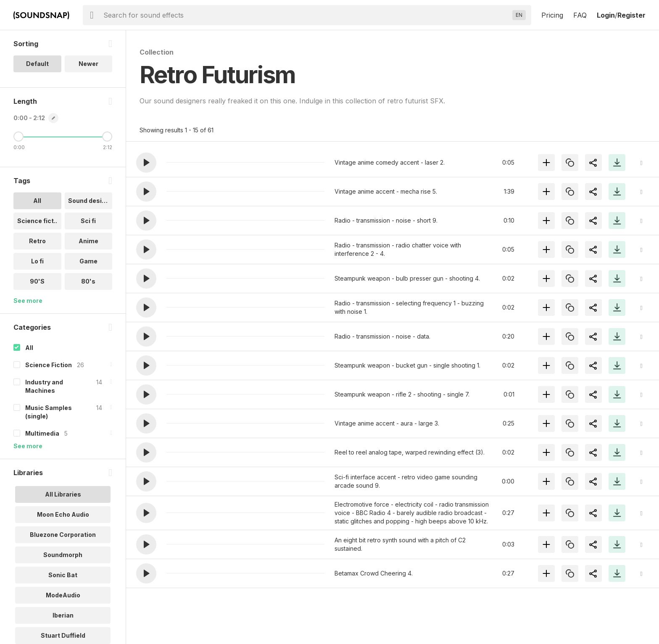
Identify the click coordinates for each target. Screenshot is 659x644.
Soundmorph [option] (63, 555)
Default (37, 64)
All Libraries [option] (63, 494)
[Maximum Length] (107, 137)
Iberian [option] (63, 615)
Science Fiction (49, 365)
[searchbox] (306, 15)
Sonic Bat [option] (63, 575)
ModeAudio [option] (63, 595)
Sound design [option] (89, 201)
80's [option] (88, 281)
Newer (88, 64)
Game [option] (88, 261)
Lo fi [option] (37, 261)
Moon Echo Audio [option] (63, 514)
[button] (146, 163)
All (29, 348)
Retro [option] (37, 241)
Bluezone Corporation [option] (63, 535)
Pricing (552, 15)
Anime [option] (88, 241)
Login (606, 15)
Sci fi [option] (88, 221)
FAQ (580, 15)
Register (631, 15)
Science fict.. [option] (37, 221)
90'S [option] (37, 281)
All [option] (37, 201)
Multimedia (42, 433)
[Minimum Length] (18, 137)
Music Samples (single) (49, 412)
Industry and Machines (44, 386)
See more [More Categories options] (28, 446)
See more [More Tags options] (28, 301)
